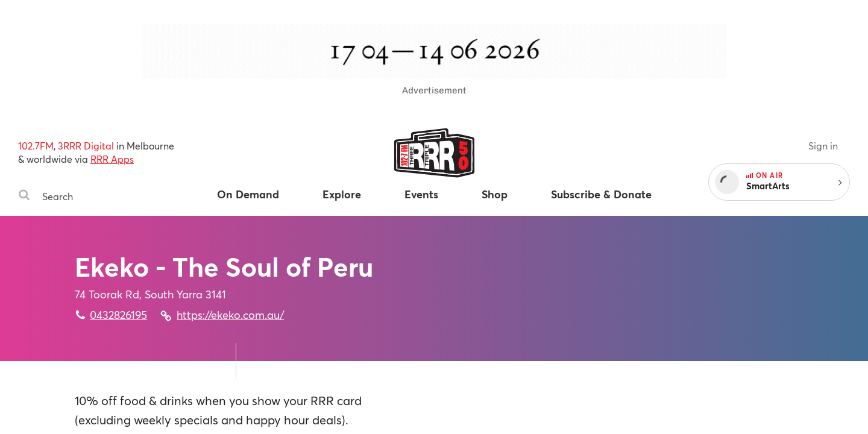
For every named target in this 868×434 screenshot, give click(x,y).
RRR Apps (112, 159)
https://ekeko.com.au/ (230, 315)
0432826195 (118, 315)
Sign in (823, 146)
